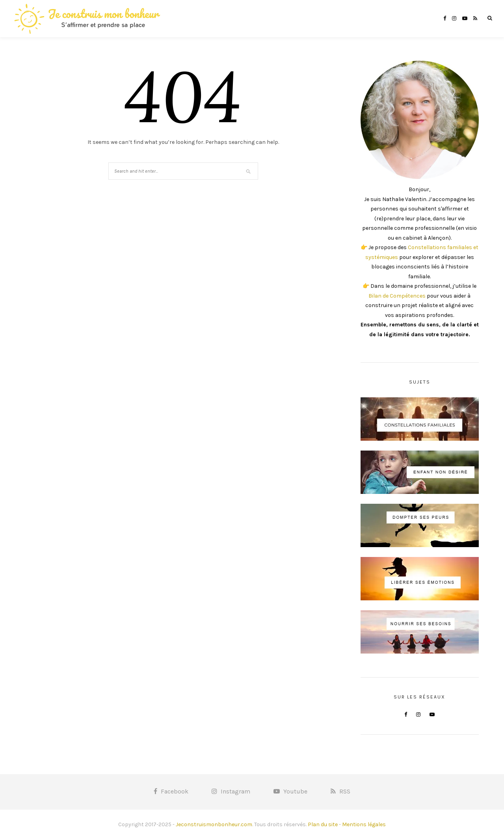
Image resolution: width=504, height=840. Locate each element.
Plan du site (323, 824)
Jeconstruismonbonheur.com (214, 824)
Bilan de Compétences (397, 296)
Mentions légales (364, 824)
